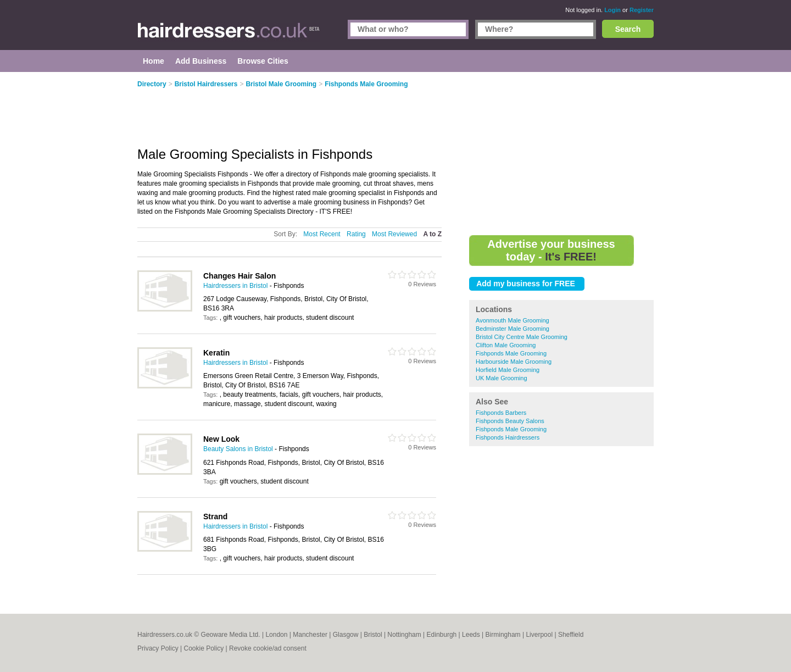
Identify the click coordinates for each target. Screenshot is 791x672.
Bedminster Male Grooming (513, 329)
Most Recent (322, 234)
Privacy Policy (158, 648)
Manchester (310, 635)
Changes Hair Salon (239, 276)
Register (642, 10)
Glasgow (346, 635)
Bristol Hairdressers (206, 84)
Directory (152, 84)
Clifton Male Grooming (506, 345)
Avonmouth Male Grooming (513, 320)
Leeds (471, 635)
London (276, 635)
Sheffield (571, 635)
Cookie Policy (204, 648)
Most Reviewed (394, 234)
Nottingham (404, 635)
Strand (215, 517)
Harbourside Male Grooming (514, 362)
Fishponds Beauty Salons (510, 421)
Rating (356, 234)
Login (612, 10)
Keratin (216, 353)
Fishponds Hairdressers (508, 437)
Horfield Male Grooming (508, 370)
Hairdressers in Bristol (235, 286)
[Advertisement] (561, 154)
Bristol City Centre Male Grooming (522, 337)
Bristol (373, 635)
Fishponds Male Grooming (511, 353)
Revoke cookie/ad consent (268, 648)
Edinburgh (442, 635)
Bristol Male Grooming (281, 84)
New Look (221, 439)
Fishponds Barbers (501, 413)
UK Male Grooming (502, 378)
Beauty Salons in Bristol (238, 449)
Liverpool (539, 635)
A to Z (432, 234)
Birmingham (503, 635)
